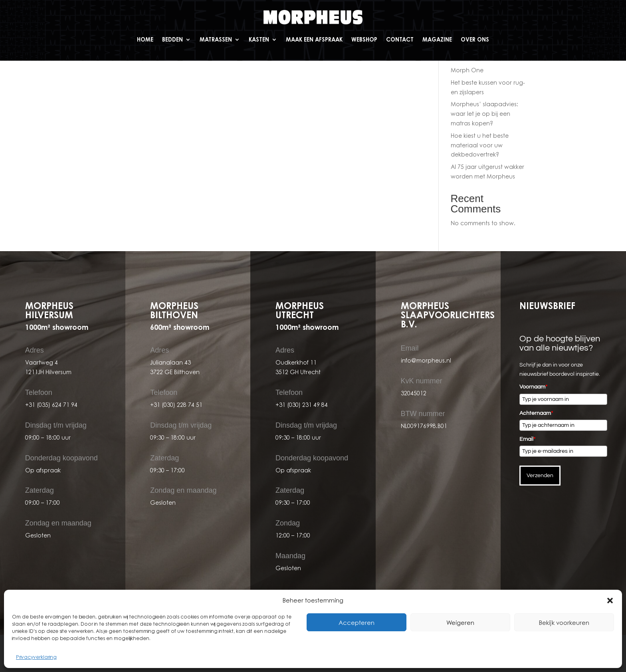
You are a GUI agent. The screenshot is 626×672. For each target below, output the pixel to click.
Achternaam (536, 413)
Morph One (467, 70)
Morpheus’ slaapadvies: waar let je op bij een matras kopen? (484, 114)
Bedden (172, 39)
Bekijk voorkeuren (564, 622)
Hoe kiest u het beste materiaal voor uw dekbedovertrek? (480, 145)
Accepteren (357, 622)
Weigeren (460, 622)
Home (145, 39)
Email (527, 439)
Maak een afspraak (314, 39)
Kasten (259, 39)
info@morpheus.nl (426, 360)
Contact (400, 39)
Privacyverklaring (36, 657)
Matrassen (216, 39)
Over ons (475, 39)
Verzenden (540, 476)
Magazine (437, 39)
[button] (610, 601)
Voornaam (533, 387)
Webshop (364, 39)
